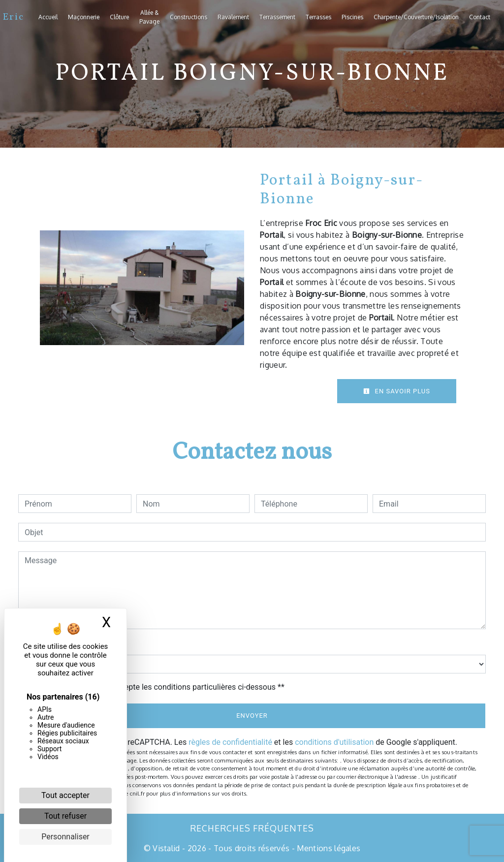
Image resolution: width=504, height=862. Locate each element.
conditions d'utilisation (334, 742)
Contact (480, 17)
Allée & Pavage (149, 17)
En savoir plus (397, 391)
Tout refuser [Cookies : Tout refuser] (65, 816)
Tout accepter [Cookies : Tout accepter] (65, 795)
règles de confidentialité (230, 742)
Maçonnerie (84, 17)
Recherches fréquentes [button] (252, 828)
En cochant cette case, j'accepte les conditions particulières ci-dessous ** (156, 687)
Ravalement (233, 17)
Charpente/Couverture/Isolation (416, 17)
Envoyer (252, 716)
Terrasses (318, 17)
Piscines (352, 17)
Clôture (119, 17)
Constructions (189, 17)
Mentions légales (328, 848)
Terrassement (277, 17)
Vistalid (166, 848)
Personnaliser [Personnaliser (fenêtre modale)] (65, 837)
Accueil (48, 17)
